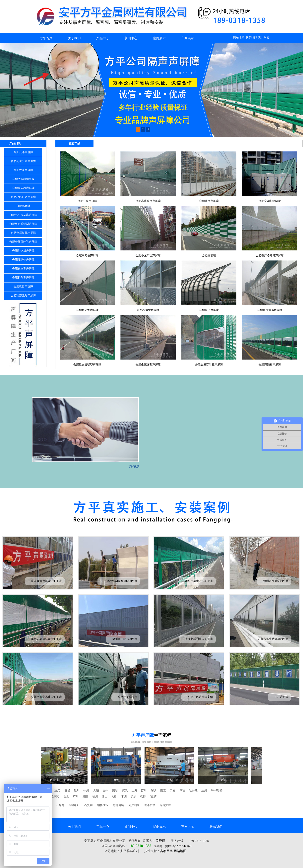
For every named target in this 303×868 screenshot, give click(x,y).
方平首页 (46, 38)
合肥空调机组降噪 (23, 179)
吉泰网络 (166, 851)
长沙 (133, 796)
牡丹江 (193, 790)
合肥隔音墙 (23, 206)
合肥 (66, 796)
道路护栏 (150, 805)
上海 (134, 790)
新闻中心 (131, 38)
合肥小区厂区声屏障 (23, 197)
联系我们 (251, 37)
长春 (114, 796)
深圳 (154, 790)
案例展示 (159, 38)
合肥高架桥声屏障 (23, 188)
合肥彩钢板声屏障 (23, 251)
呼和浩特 (217, 790)
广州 (76, 796)
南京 (163, 790)
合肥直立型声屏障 (23, 269)
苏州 (144, 790)
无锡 (96, 790)
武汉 (125, 790)
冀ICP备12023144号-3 (178, 846)
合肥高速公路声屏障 (23, 161)
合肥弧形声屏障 (23, 287)
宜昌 (67, 790)
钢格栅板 (103, 805)
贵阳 (85, 796)
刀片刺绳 (134, 805)
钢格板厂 (74, 805)
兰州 (204, 790)
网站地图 (239, 37)
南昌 (183, 790)
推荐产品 (75, 143)
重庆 (57, 790)
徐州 (86, 790)
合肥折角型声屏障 (23, 278)
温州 (105, 790)
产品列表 (15, 143)
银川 (77, 790)
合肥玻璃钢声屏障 (23, 260)
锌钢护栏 (165, 805)
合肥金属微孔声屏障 (23, 233)
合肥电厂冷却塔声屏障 (23, 215)
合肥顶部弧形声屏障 (23, 296)
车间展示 (188, 38)
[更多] (154, 796)
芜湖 (115, 790)
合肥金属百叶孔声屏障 (23, 242)
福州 (95, 796)
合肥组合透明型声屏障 (23, 224)
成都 (143, 796)
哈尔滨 (55, 796)
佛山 (104, 796)
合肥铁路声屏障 (23, 170)
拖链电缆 (118, 805)
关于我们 (264, 37)
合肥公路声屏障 (23, 152)
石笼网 (60, 805)
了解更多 (134, 466)
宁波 (172, 790)
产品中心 (103, 38)
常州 (124, 796)
